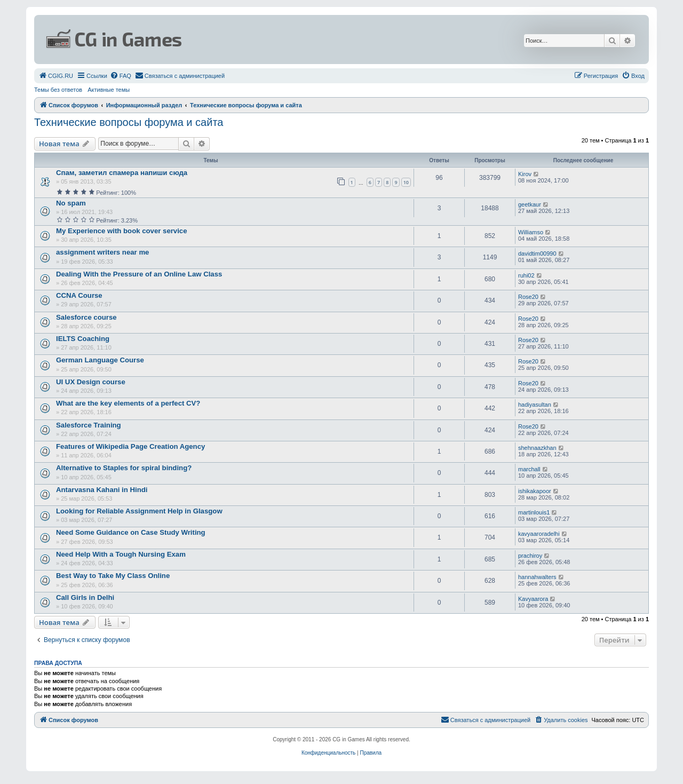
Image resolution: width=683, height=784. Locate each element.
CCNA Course (79, 295)
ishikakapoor (535, 491)
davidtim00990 (537, 254)
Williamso (531, 232)
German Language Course (100, 360)
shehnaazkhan (537, 448)
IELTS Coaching (83, 339)
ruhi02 (526, 275)
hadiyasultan (535, 405)
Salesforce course (86, 317)
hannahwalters (537, 577)
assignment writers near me (102, 252)
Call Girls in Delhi (85, 597)
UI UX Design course (91, 382)
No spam (71, 203)
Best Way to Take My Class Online (113, 576)
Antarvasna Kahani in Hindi (102, 490)
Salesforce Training (89, 425)
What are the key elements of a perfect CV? (128, 403)
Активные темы (109, 90)
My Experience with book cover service (122, 231)
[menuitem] (56, 76)
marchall (529, 469)
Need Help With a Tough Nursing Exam (121, 554)
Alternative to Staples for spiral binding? (124, 468)
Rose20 (528, 297)
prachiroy (530, 556)
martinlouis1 (534, 512)
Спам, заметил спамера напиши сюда (122, 173)
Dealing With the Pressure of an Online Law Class (139, 274)
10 (406, 182)
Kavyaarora (533, 599)
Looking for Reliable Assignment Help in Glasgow (139, 511)
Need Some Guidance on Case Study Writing (131, 532)
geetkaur (530, 204)
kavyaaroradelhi (539, 534)
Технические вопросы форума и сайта (129, 122)
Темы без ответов (58, 90)
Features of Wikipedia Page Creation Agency (130, 446)
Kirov (525, 174)
